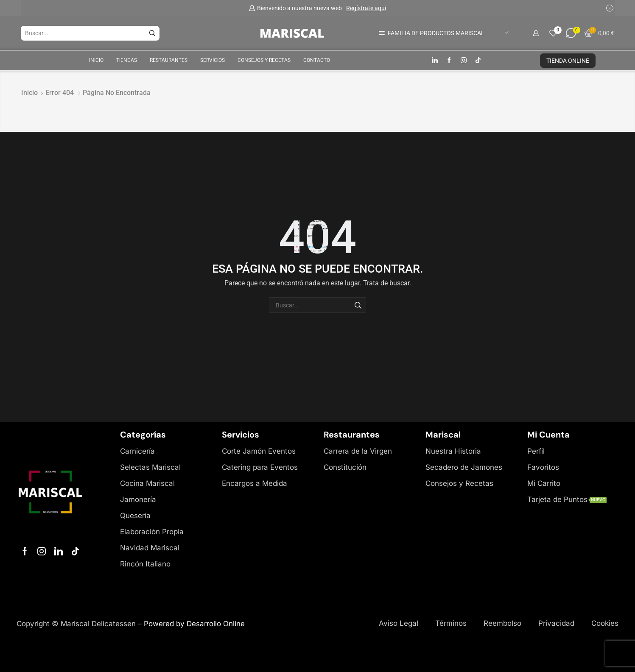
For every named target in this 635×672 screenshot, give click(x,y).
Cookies (605, 623)
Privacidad (556, 623)
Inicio (96, 60)
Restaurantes (169, 60)
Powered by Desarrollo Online (194, 624)
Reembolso (502, 623)
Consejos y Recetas (264, 60)
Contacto (317, 60)
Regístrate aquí (366, 8)
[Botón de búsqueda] (152, 33)
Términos (451, 623)
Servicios (213, 60)
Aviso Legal (399, 623)
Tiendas (127, 60)
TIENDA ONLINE (568, 61)
